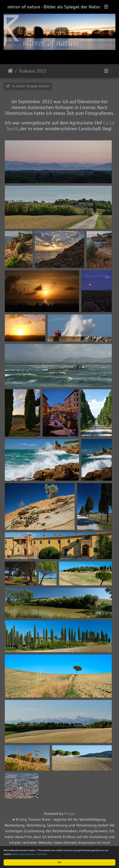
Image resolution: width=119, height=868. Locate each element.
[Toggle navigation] (106, 7)
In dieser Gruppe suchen (28, 86)
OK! (59, 862)
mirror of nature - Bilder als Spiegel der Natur (54, 7)
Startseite (10, 71)
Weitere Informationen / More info (29, 854)
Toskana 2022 (33, 71)
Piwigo (69, 813)
